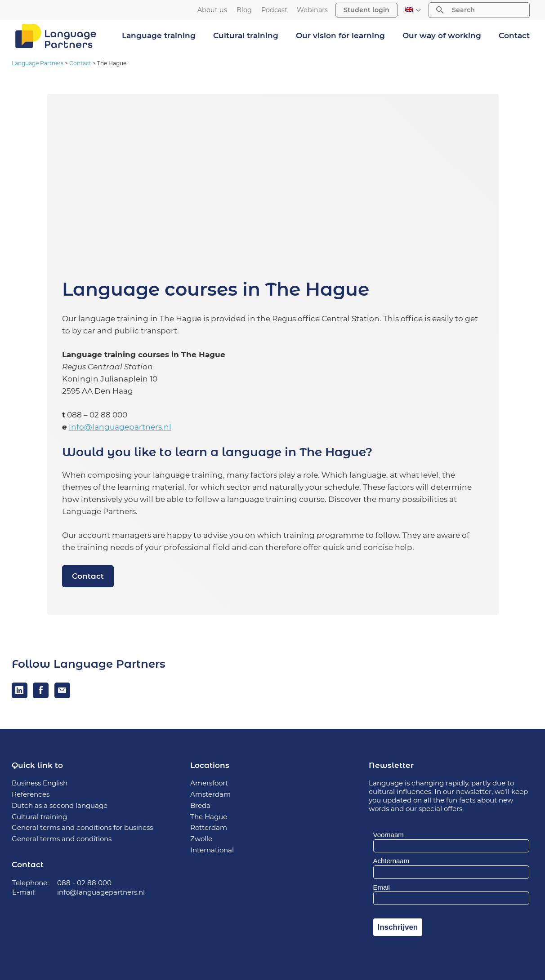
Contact (514, 35)
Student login (366, 10)
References (31, 794)
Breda (200, 805)
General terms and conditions (62, 839)
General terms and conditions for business (82, 827)
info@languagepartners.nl (120, 427)
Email (382, 887)
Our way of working (442, 35)
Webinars (312, 10)
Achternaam (391, 861)
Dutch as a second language (60, 805)
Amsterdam (210, 794)
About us (212, 10)
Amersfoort (209, 783)
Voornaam (389, 835)
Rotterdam (209, 827)
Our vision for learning (340, 35)
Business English (40, 783)
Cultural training (246, 35)
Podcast (274, 10)
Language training (159, 35)
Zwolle (201, 839)
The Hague (209, 817)
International (212, 850)
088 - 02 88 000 (84, 883)
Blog (244, 10)
